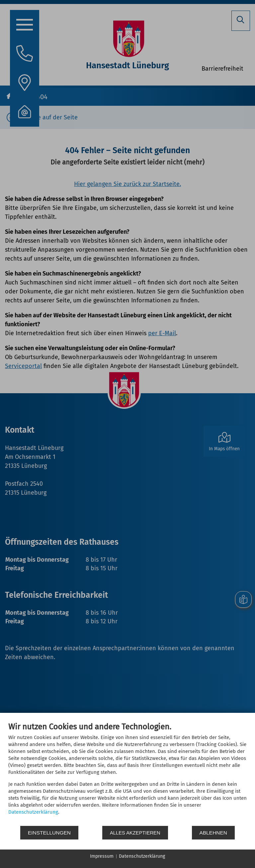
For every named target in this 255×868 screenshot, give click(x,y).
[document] (127, 774)
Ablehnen (213, 833)
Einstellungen (49, 833)
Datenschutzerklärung (33, 812)
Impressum (102, 856)
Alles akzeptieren (135, 833)
